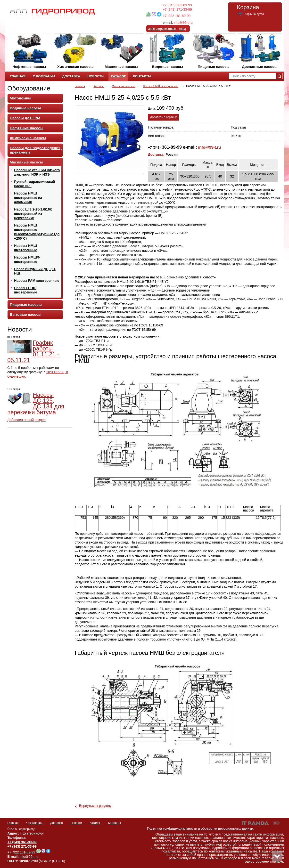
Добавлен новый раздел (26, 420)
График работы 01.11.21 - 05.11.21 (33, 351)
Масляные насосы (124, 86)
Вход (183, 29)
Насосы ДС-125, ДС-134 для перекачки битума (36, 403)
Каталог (118, 76)
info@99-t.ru (183, 23)
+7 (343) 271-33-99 (177, 9)
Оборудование (29, 88)
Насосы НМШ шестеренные (161, 86)
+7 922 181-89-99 (177, 16)
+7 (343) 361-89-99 (177, 5)
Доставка (156, 154)
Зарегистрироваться (162, 29)
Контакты (115, 823)
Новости (20, 329)
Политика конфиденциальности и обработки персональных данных (200, 828)
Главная (80, 86)
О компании (35, 823)
